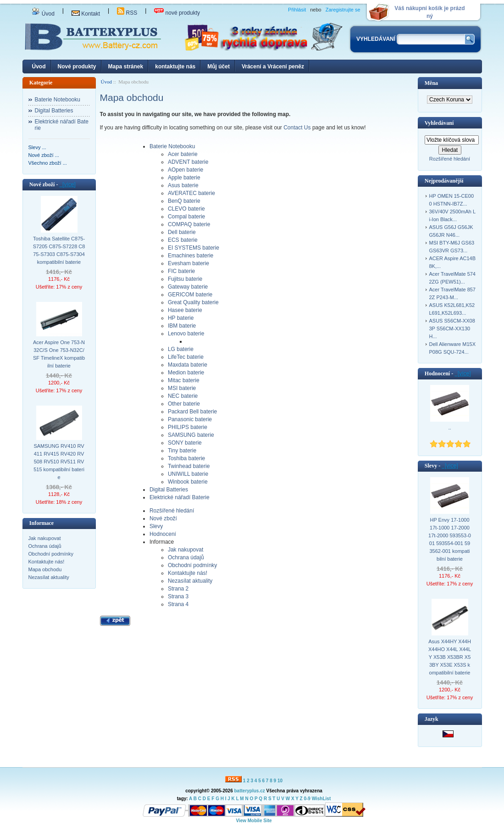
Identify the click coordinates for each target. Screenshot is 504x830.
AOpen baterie (186, 170)
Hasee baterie (185, 310)
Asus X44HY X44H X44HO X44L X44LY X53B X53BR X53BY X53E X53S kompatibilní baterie (450, 657)
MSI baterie (182, 388)
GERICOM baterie (190, 295)
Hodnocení (163, 534)
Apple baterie (184, 178)
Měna (431, 83)
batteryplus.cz (249, 791)
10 (280, 781)
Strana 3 (178, 596)
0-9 (307, 799)
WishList (321, 799)
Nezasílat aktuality (49, 577)
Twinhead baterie (189, 466)
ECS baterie (183, 240)
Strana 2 (178, 589)
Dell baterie (182, 232)
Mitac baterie (184, 380)
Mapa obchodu (45, 569)
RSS (127, 13)
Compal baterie (186, 217)
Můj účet (219, 67)
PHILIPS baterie (188, 427)
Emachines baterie (191, 256)
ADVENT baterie (188, 162)
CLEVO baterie (186, 209)
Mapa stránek (126, 67)
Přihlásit (297, 10)
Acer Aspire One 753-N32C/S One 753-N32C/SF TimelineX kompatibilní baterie (59, 354)
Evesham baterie (188, 263)
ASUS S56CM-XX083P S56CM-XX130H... (452, 329)
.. (449, 428)
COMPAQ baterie (189, 224)
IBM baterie (182, 326)
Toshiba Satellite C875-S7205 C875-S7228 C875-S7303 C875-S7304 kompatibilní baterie (59, 250)
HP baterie (181, 318)
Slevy (156, 526)
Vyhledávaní (439, 123)
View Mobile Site (254, 821)
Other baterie (184, 404)
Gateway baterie (188, 287)
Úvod (43, 14)
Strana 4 (178, 604)
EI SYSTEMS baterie (194, 248)
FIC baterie (181, 271)
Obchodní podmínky (51, 554)
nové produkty (177, 13)
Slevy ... (37, 147)
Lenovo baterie (186, 334)
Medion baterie (186, 373)
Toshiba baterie (186, 458)
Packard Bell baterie (192, 412)
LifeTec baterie (186, 357)
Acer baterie (183, 154)
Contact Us (298, 128)
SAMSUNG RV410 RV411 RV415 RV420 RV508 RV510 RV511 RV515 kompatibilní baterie (59, 462)
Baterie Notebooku (58, 100)
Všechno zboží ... (48, 163)
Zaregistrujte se (343, 10)
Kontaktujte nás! (47, 562)
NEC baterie (183, 396)
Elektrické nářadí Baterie (62, 125)
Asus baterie (183, 185)
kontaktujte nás (175, 67)
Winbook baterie (188, 482)
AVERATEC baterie (191, 193)
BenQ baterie (184, 201)
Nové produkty (77, 67)
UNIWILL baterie (188, 474)
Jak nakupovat (45, 538)
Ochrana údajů (45, 546)
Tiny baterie (182, 451)
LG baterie (181, 349)
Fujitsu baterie (185, 279)
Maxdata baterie (188, 365)
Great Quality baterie (193, 302)
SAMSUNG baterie (191, 435)
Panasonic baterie (190, 419)
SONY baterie (185, 443)
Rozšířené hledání (172, 511)
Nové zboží (163, 518)
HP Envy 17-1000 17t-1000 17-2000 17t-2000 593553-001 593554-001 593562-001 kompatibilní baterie (450, 539)
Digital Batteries (54, 111)
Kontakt (86, 14)
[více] (67, 184)
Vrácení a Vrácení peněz (273, 67)
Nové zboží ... (44, 155)
